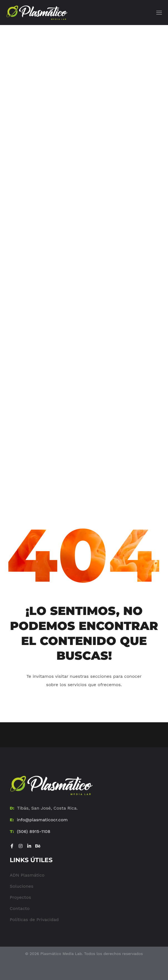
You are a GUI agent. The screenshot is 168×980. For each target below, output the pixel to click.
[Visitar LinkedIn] (29, 846)
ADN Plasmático (27, 875)
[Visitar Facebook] (12, 846)
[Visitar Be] (38, 846)
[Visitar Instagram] (21, 846)
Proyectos (20, 897)
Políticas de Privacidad (34, 920)
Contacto (20, 908)
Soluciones (22, 886)
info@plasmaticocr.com (42, 820)
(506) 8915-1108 (34, 831)
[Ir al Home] (51, 785)
